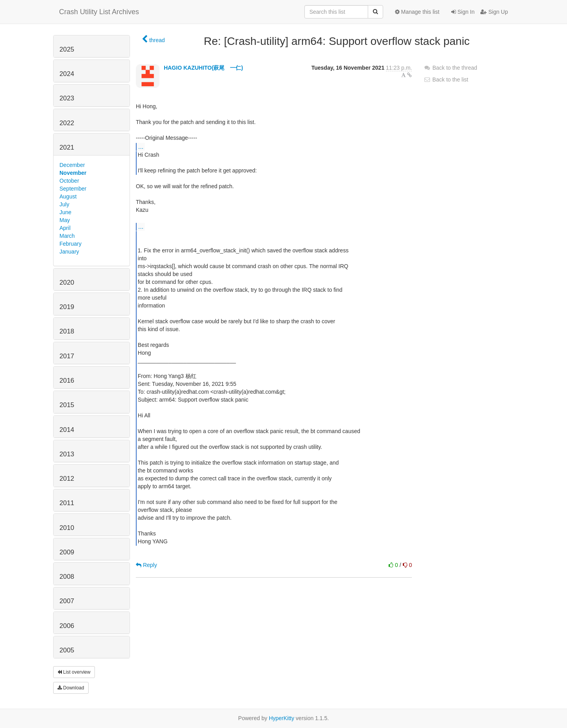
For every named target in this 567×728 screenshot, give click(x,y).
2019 (67, 307)
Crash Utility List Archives (99, 12)
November (73, 173)
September (73, 189)
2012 (67, 479)
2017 (67, 356)
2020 (67, 282)
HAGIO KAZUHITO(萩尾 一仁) (203, 68)
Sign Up (494, 12)
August (68, 196)
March (67, 236)
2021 (67, 147)
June (65, 212)
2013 (67, 454)
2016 (67, 381)
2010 (67, 528)
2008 (67, 577)
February (70, 244)
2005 (67, 650)
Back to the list (446, 80)
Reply (146, 565)
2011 (67, 503)
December (72, 165)
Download (71, 688)
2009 (67, 552)
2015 (67, 405)
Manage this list (417, 12)
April (65, 228)
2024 (67, 74)
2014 (67, 430)
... (141, 146)
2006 (67, 626)
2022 (67, 123)
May (65, 220)
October (69, 181)
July (64, 204)
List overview (74, 672)
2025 (67, 49)
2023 (67, 98)
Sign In (463, 12)
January (69, 252)
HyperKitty (282, 718)
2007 (67, 601)
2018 (67, 331)
